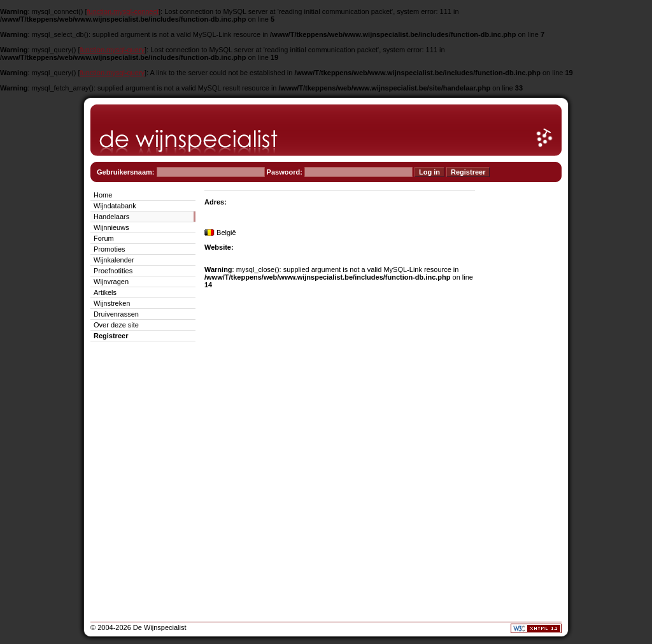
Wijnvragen (111, 282)
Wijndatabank (115, 206)
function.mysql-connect (123, 11)
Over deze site (116, 325)
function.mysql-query (113, 50)
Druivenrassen (116, 314)
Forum (104, 238)
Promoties (110, 249)
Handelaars (111, 217)
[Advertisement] (523, 380)
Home (103, 195)
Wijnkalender (114, 260)
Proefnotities (113, 271)
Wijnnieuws (111, 227)
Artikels (105, 292)
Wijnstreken (112, 303)
